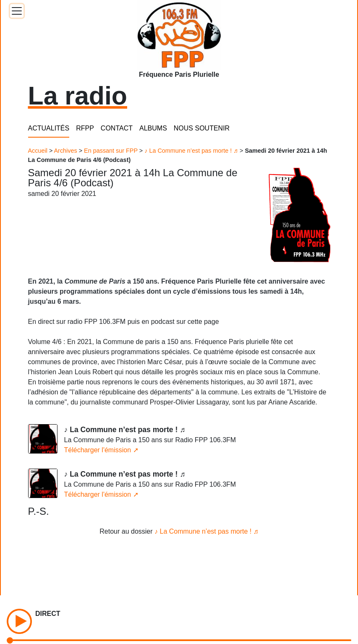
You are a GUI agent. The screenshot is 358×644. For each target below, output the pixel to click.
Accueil (38, 151)
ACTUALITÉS (49, 128)
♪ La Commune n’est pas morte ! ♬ (191, 151)
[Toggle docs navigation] (17, 11)
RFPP (85, 128)
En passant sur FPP (111, 151)
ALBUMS (153, 128)
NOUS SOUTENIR (202, 128)
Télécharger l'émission (98, 450)
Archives (66, 151)
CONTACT (117, 128)
